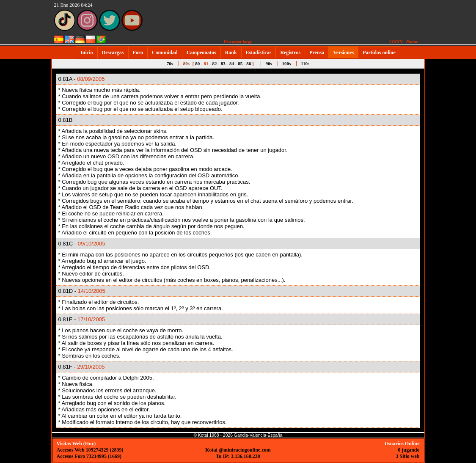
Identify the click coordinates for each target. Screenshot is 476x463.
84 (232, 63)
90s (268, 63)
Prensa (317, 52)
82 (215, 63)
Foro (138, 52)
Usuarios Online (402, 444)
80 (197, 63)
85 (240, 63)
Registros (290, 52)
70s (170, 63)
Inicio (87, 52)
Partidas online (379, 52)
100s (287, 63)
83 (223, 63)
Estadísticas (259, 52)
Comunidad (165, 52)
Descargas (113, 52)
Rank (231, 52)
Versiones (343, 52)
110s (305, 63)
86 (249, 63)
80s (186, 63)
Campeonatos (201, 52)
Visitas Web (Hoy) (76, 444)
